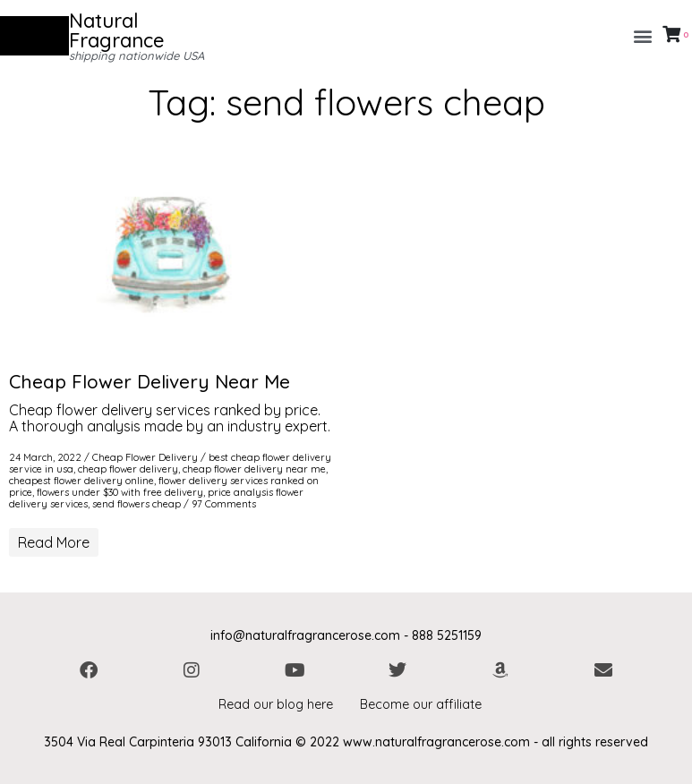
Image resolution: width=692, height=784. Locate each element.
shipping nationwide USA (137, 55)
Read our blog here (276, 704)
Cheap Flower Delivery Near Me (150, 381)
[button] (642, 36)
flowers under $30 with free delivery (120, 492)
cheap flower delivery (128, 469)
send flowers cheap (137, 504)
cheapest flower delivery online (81, 481)
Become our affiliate (421, 704)
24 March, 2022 (45, 457)
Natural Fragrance (117, 30)
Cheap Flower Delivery (145, 457)
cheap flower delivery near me (254, 469)
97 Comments (224, 504)
